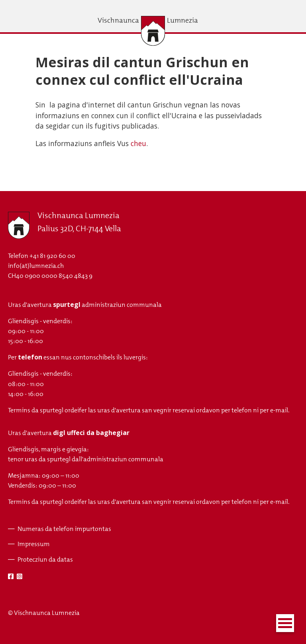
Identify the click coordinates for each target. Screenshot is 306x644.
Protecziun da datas (45, 559)
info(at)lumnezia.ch (36, 266)
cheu (138, 143)
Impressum (34, 544)
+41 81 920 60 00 (52, 256)
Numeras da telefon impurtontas (64, 529)
